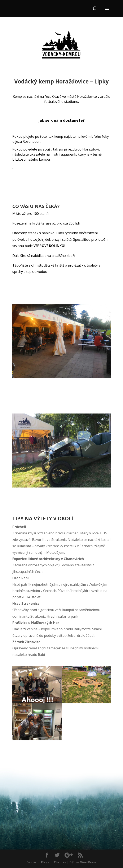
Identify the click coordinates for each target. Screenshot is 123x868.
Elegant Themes (54, 862)
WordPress (88, 862)
